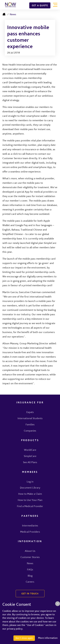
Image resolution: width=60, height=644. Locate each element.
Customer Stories (30, 557)
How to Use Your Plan (30, 500)
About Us (30, 551)
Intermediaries (30, 526)
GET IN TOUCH (30, 594)
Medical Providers (30, 532)
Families (30, 425)
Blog (30, 576)
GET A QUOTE (40, 6)
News (13, 15)
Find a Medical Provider (30, 506)
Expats (30, 412)
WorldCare (30, 450)
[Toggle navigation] (55, 5)
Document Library (30, 488)
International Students (30, 419)
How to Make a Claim (30, 494)
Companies (30, 431)
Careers (30, 582)
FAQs (30, 570)
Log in (30, 482)
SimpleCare (30, 456)
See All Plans (30, 462)
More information (48, 638)
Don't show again (24, 638)
